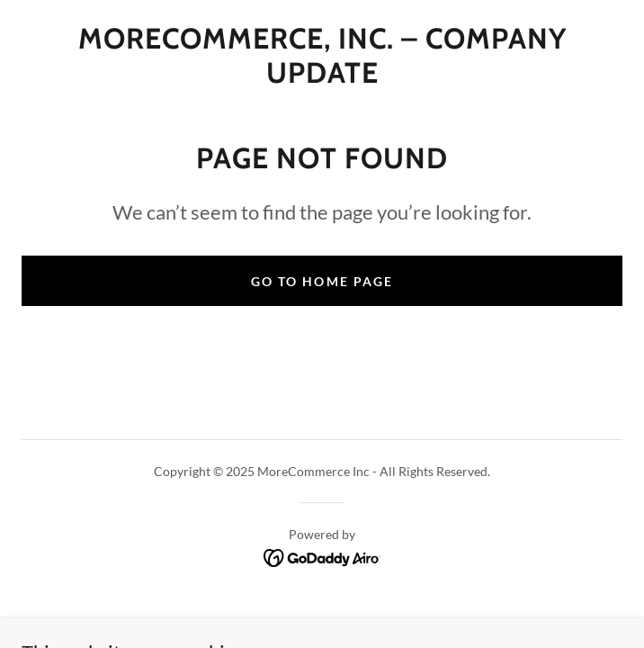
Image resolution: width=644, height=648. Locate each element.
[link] (322, 56)
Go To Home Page (322, 281)
